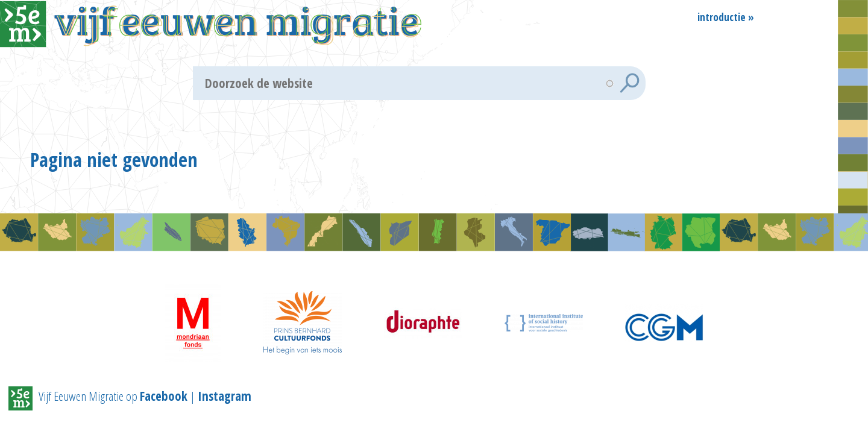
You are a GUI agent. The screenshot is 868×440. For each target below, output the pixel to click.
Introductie (722, 16)
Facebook (164, 401)
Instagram (225, 401)
